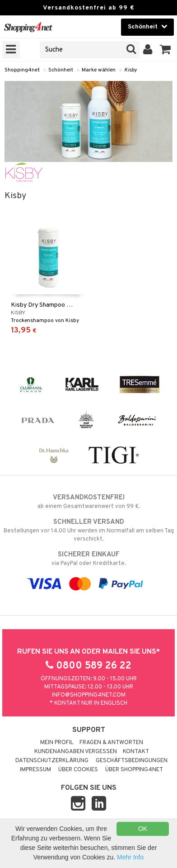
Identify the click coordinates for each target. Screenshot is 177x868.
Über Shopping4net (134, 770)
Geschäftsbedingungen (132, 761)
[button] (165, 50)
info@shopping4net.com (89, 695)
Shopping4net (22, 70)
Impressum (35, 770)
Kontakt (136, 752)
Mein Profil (57, 743)
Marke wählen (99, 70)
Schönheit (61, 70)
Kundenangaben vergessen (76, 752)
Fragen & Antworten (111, 743)
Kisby (130, 70)
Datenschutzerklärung (52, 761)
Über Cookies (78, 770)
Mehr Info (130, 857)
